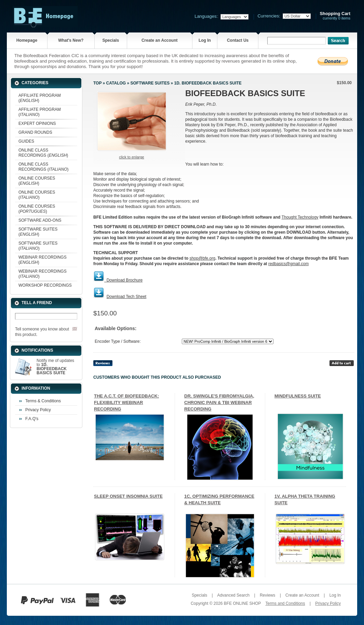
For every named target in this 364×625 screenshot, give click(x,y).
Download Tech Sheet (127, 297)
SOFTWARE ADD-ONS (40, 220)
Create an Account (160, 40)
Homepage (27, 40)
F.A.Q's (32, 419)
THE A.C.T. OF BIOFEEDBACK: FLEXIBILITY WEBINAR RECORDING (126, 402)
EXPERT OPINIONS (37, 123)
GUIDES (26, 141)
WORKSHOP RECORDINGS (45, 285)
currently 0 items (335, 16)
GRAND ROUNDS (35, 132)
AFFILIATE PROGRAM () (40, 98)
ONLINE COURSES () (37, 181)
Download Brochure (125, 280)
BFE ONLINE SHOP (242, 603)
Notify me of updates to (55, 367)
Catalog (116, 83)
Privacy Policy (38, 410)
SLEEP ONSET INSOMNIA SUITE (128, 496)
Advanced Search (233, 595)
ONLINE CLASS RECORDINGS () (43, 153)
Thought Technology (300, 217)
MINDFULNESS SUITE (298, 396)
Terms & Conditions (43, 401)
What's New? (71, 40)
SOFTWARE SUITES (150, 83)
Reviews (267, 595)
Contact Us (238, 40)
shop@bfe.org (202, 258)
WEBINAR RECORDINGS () (43, 260)
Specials (111, 40)
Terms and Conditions (285, 603)
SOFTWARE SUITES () (38, 232)
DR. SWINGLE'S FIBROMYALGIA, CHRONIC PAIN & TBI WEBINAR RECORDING (219, 402)
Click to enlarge (131, 157)
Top (97, 83)
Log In (205, 40)
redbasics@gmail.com (288, 264)
